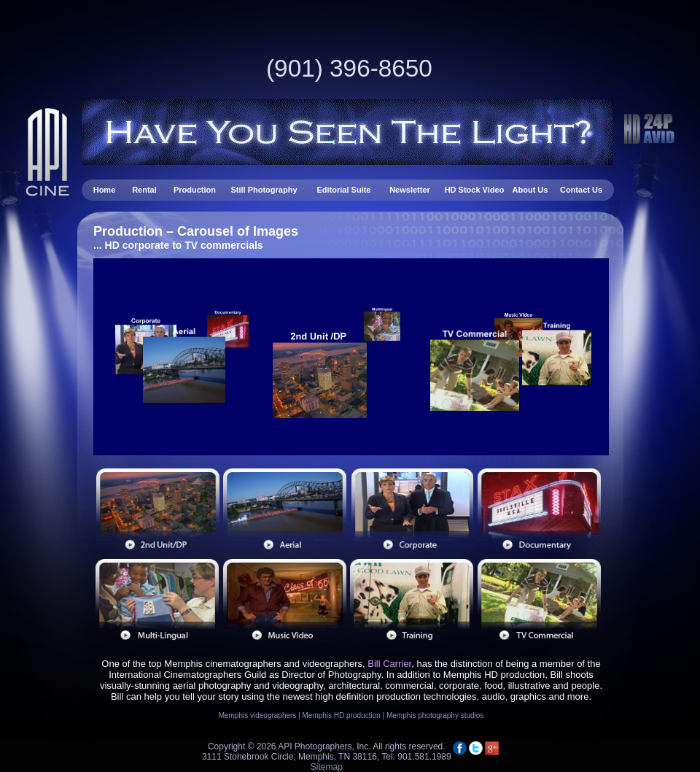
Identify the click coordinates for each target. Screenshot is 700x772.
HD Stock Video (475, 190)
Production (195, 190)
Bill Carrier (389, 664)
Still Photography (265, 190)
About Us (530, 190)
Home (106, 190)
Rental (145, 190)
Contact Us (581, 190)
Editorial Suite (344, 190)
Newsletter (411, 190)
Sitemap (327, 767)
